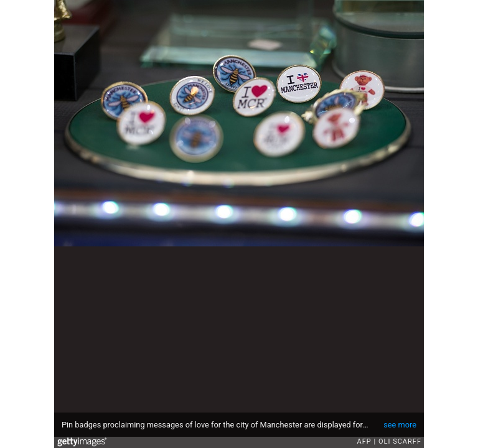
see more (400, 425)
